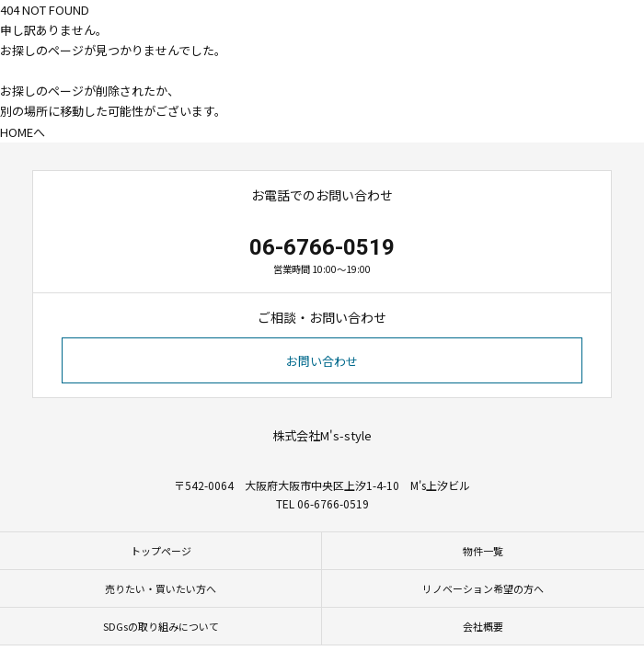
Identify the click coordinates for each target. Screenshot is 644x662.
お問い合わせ (322, 361)
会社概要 (483, 626)
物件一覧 (483, 551)
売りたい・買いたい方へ (161, 588)
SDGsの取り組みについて (161, 626)
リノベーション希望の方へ (483, 588)
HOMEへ (23, 132)
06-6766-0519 (322, 247)
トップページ (161, 551)
